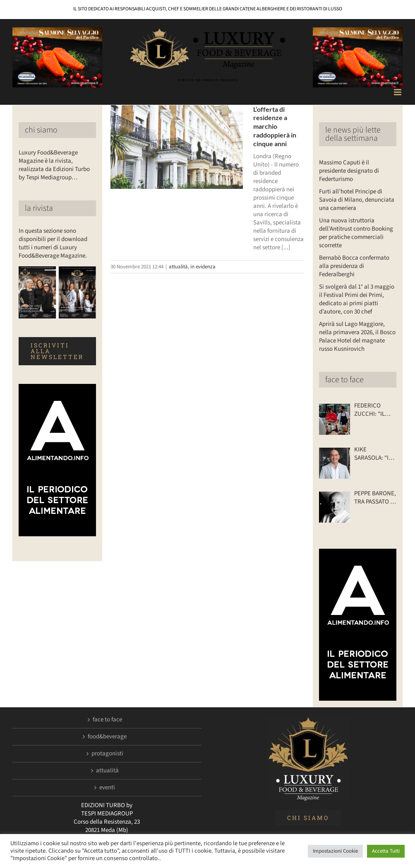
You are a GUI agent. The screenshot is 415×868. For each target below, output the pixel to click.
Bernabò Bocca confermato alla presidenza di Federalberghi (354, 266)
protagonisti (107, 754)
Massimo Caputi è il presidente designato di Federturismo (349, 171)
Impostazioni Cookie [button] (335, 851)
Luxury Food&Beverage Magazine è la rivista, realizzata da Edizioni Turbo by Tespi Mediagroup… (54, 165)
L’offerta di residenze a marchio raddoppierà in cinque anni (275, 126)
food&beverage (107, 737)
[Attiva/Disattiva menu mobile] (398, 92)
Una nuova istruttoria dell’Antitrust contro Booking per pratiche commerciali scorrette (356, 233)
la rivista (39, 208)
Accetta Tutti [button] (386, 851)
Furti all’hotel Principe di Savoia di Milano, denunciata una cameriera (357, 200)
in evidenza (203, 267)
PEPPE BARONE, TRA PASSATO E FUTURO (375, 498)
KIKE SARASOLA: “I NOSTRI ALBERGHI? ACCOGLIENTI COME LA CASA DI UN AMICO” (373, 454)
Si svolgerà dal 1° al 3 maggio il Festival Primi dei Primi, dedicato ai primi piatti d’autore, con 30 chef (357, 299)
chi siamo (41, 130)
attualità (178, 267)
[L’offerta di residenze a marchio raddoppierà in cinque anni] (177, 147)
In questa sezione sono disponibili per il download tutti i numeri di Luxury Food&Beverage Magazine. (53, 243)
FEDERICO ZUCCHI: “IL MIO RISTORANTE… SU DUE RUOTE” (374, 410)
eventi (107, 788)
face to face (344, 380)
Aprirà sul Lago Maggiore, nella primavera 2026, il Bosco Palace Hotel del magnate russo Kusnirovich (357, 336)
